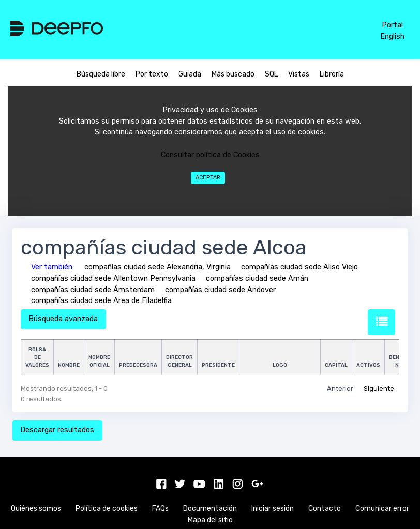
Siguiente (379, 389)
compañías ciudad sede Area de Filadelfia (101, 301)
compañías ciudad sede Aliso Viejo (299, 267)
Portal (392, 25)
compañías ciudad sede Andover (220, 290)
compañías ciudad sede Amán (257, 278)
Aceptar (208, 178)
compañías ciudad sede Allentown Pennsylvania (113, 278)
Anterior (340, 389)
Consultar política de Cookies (210, 155)
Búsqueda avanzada (63, 319)
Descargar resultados (57, 430)
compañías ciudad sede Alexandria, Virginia (157, 267)
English (392, 36)
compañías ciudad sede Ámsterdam (93, 290)
